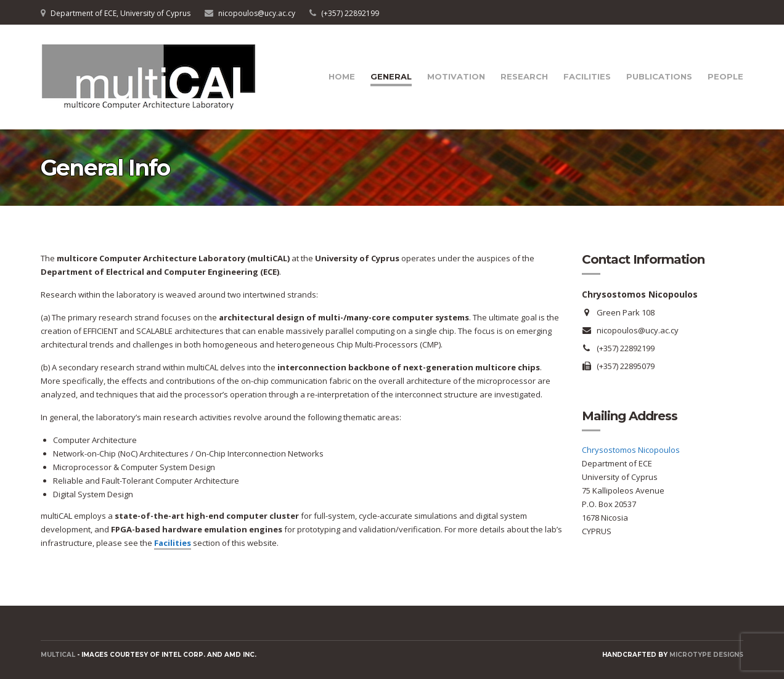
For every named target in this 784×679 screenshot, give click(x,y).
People (725, 76)
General (391, 76)
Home (342, 76)
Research (524, 76)
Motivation (456, 76)
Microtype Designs (706, 655)
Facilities (587, 76)
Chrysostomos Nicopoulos (631, 450)
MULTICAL (58, 655)
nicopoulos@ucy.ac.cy (257, 13)
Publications (659, 76)
